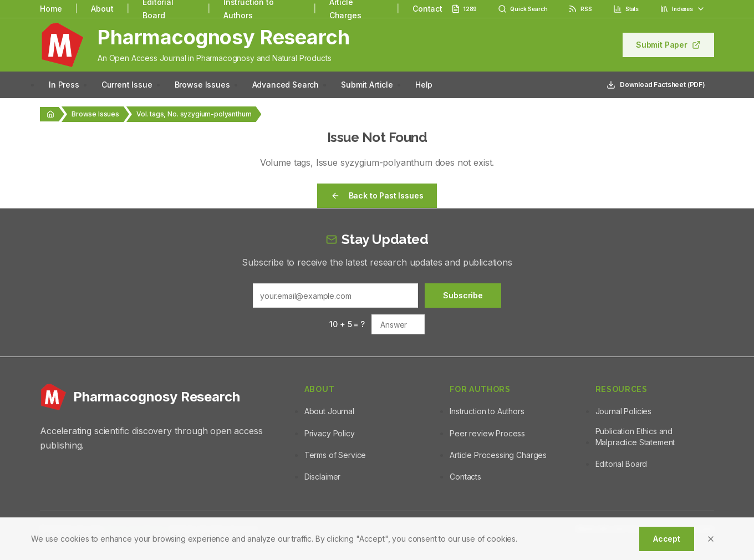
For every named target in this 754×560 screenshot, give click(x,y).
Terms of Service (335, 455)
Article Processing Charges (498, 455)
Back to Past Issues (377, 195)
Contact (427, 9)
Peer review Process (487, 433)
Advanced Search (286, 85)
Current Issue (127, 85)
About (102, 9)
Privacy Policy (330, 433)
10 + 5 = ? (347, 324)
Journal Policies (623, 411)
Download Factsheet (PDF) (656, 85)
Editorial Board (621, 464)
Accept (667, 539)
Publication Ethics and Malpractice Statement (635, 437)
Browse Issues (202, 85)
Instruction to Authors (487, 411)
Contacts (465, 477)
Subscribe (463, 295)
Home (51, 9)
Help (424, 85)
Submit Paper (668, 45)
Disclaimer (322, 477)
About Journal (329, 411)
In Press (64, 85)
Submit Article (367, 85)
